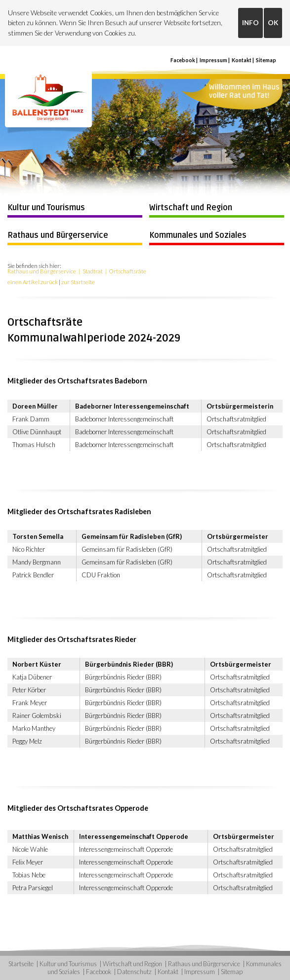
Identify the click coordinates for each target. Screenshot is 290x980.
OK (273, 23)
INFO (250, 23)
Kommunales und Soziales (198, 235)
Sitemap (266, 60)
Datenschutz (134, 972)
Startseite (21, 964)
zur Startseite (78, 282)
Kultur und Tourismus (46, 208)
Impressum (213, 60)
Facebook (183, 60)
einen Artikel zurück (33, 282)
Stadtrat (93, 271)
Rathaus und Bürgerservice (58, 235)
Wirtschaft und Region (191, 208)
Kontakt (242, 60)
